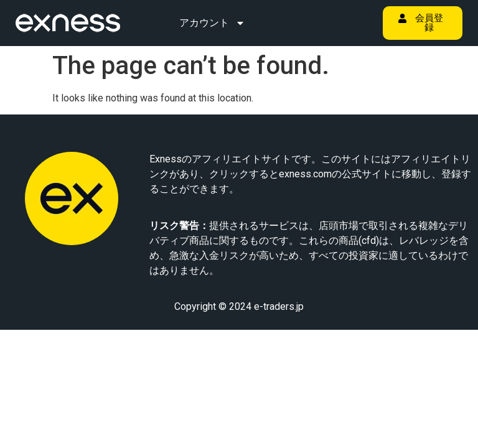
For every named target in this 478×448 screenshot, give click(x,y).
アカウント (212, 23)
